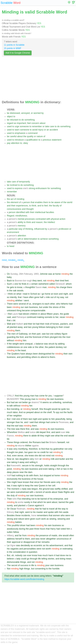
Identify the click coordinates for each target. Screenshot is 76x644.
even (14, 456)
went (40, 281)
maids (54, 535)
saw (44, 334)
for (49, 188)
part (39, 334)
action (62, 219)
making (41, 317)
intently (13, 297)
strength (39, 466)
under (46, 307)
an (48, 130)
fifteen (50, 314)
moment (15, 489)
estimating (67, 549)
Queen (42, 486)
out (52, 297)
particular (13, 229)
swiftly (58, 489)
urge (17, 126)
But (9, 402)
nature (40, 136)
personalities (30, 549)
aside (66, 512)
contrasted (41, 219)
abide (34, 436)
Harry (53, 529)
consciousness (14, 209)
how (40, 555)
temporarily (24, 182)
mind (5, 260)
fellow (16, 532)
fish (58, 469)
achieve (44, 239)
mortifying (23, 449)
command (33, 133)
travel (52, 509)
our (22, 307)
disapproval (29, 542)
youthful (16, 525)
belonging (51, 327)
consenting (40, 569)
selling (33, 462)
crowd (67, 327)
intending (26, 499)
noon (56, 294)
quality (30, 136)
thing (19, 310)
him (25, 340)
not (45, 281)
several (22, 304)
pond (9, 469)
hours (43, 529)
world (70, 202)
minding (20, 199)
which (40, 502)
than (18, 422)
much (10, 412)
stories (51, 559)
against (39, 505)
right (20, 486)
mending (15, 409)
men (13, 334)
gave (30, 452)
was (50, 274)
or (32, 113)
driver (23, 525)
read (25, 294)
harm (51, 555)
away (20, 327)
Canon (31, 505)
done (63, 555)
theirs (52, 357)
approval (16, 542)
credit (43, 452)
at (54, 274)
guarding (11, 337)
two (30, 327)
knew (31, 456)
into (60, 337)
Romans (37, 442)
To (54, 412)
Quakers (15, 354)
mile (48, 297)
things (17, 442)
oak (15, 291)
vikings (42, 422)
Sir (8, 509)
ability (20, 222)
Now (9, 459)
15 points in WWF (13, 48)
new (36, 486)
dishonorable (13, 562)
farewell (61, 442)
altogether (51, 539)
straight (54, 466)
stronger (11, 422)
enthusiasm (41, 188)
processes (30, 219)
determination (30, 239)
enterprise (58, 499)
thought (30, 209)
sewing (53, 519)
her (57, 317)
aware (57, 202)
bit (14, 320)
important (21, 123)
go (43, 294)
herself (35, 409)
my (58, 297)
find (10, 314)
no (38, 452)
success (24, 565)
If (8, 344)
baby (9, 277)
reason (39, 222)
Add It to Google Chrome (18, 53)
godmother (59, 449)
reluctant (14, 120)
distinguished (45, 354)
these (18, 515)
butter (62, 459)
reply (24, 489)
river (68, 337)
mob (47, 324)
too (68, 409)
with (27, 212)
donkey (59, 347)
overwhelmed (22, 492)
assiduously (13, 529)
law (8, 486)
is (37, 399)
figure (65, 334)
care (52, 126)
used (9, 126)
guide (66, 314)
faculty (56, 206)
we (17, 402)
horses (56, 324)
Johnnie (44, 274)
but (41, 307)
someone (24, 126)
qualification (32, 140)
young (35, 327)
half (42, 297)
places (16, 472)
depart (43, 432)
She (41, 409)
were (16, 304)
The (9, 334)
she (26, 456)
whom (69, 284)
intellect (51, 222)
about (43, 123)
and (9, 206)
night (66, 294)
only (70, 449)
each (47, 304)
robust (21, 519)
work (44, 519)
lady (18, 559)
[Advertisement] (38, 79)
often (31, 297)
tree (13, 429)
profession (64, 229)
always (29, 354)
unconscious (63, 539)
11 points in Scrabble (14, 45)
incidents (26, 515)
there (69, 287)
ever (29, 555)
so (8, 297)
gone (37, 297)
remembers (43, 515)
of (44, 136)
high (21, 569)
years (56, 314)
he (20, 284)
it (62, 452)
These (10, 442)
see (53, 436)
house (40, 479)
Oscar (13, 509)
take (47, 126)
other (52, 304)
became (26, 310)
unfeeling (57, 402)
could (24, 559)
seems (46, 402)
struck (52, 344)
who (58, 304)
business (33, 307)
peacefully (60, 419)
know (20, 287)
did (38, 432)
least (23, 350)
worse (20, 456)
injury (41, 130)
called (52, 284)
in (28, 284)
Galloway (23, 334)
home (58, 274)
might (48, 436)
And (17, 396)
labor (15, 412)
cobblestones (13, 347)
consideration (19, 552)
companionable (38, 310)
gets (12, 287)
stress (56, 307)
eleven (26, 314)
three (37, 529)
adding (61, 344)
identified (20, 212)
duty (13, 496)
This (22, 399)
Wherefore (12, 432)
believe (10, 559)
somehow (67, 402)
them (46, 202)
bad (43, 442)
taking (14, 462)
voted (63, 529)
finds (24, 284)
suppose (59, 396)
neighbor (17, 416)
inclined (14, 185)
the (25, 136)
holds (47, 466)
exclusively (12, 479)
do (23, 120)
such (38, 519)
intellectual (40, 212)
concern (35, 123)
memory (22, 226)
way (20, 229)
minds (21, 260)
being (69, 419)
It (41, 402)
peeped (30, 412)
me (16, 452)
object (10, 116)
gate (71, 502)
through (62, 466)
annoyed (25, 113)
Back (9, 281)
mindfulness (21, 216)
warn (17, 130)
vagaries (14, 549)
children (34, 314)
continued (31, 317)
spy (58, 412)
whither (19, 301)
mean (69, 559)
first (28, 429)
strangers (37, 304)
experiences (22, 206)
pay (9, 143)
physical (55, 219)
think (34, 206)
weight (16, 344)
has (37, 396)
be (8, 113)
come (42, 396)
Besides (11, 515)
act (12, 199)
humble (56, 569)
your (47, 565)
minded (12, 260)
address (11, 539)
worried (37, 113)
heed (12, 246)
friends (47, 482)
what (19, 294)
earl (17, 426)
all (8, 327)
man (45, 287)
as (15, 123)
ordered (24, 442)
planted (13, 327)
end (66, 436)
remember (37, 126)
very (15, 449)
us (30, 304)
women (57, 515)
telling (44, 559)
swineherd (43, 284)
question (33, 552)
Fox (19, 499)
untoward (11, 310)
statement (57, 140)
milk (53, 459)
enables (39, 202)
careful (13, 136)
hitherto (64, 304)
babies (19, 522)
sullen (10, 532)
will (19, 239)
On (8, 274)
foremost (37, 337)
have (26, 297)
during (22, 529)
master (40, 512)
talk (11, 406)
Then (9, 499)
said (9, 317)
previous (47, 140)
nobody (19, 555)
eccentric (38, 545)
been (9, 307)
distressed (15, 113)
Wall (9, 324)
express (19, 188)
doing (63, 559)
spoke (45, 419)
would (55, 409)
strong (32, 188)
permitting (26, 357)
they (34, 281)
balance (40, 344)
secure (25, 466)
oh (13, 555)
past (31, 529)
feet (67, 281)
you (50, 396)
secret (14, 565)
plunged (54, 337)
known (26, 482)
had (71, 304)
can (25, 555)
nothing (19, 475)
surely (27, 502)
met (14, 419)
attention (15, 143)
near (22, 472)
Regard (11, 216)
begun (35, 489)
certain (34, 284)
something (30, 120)
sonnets (48, 317)
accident (54, 130)
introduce (19, 140)
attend (44, 357)
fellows (42, 327)
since (37, 482)
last (30, 419)
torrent (39, 492)
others (34, 357)
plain (21, 452)
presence (44, 535)
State (60, 492)
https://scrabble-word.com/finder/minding (24, 579)
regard (10, 123)
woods (20, 291)
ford (22, 337)
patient (52, 347)
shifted (64, 489)
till (39, 436)
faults (70, 412)
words (48, 492)
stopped (47, 475)
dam (30, 472)
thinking (29, 229)
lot (34, 324)
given (33, 519)
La (8, 545)
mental (21, 219)
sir (13, 459)
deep (9, 472)
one (16, 284)
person (27, 202)
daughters (24, 459)
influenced (39, 229)
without (10, 340)
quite (63, 409)
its (49, 429)
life (39, 559)
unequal (29, 344)
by (43, 113)
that (32, 202)
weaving (62, 519)
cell (54, 486)
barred (44, 499)
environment (13, 232)
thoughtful (30, 287)
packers (64, 324)
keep (27, 486)
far (20, 535)
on (15, 294)
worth (48, 549)
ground (46, 489)
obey (26, 143)
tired (62, 281)
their (13, 206)
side (30, 347)
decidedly (25, 545)
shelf (49, 412)
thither (28, 446)
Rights (67, 492)
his (58, 287)
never (62, 317)
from (24, 535)
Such (9, 284)
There (10, 304)
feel (29, 123)
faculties (50, 212)
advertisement (56, 545)
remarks (46, 542)
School (34, 294)
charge (63, 287)
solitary (58, 334)
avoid (35, 130)
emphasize (20, 133)
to (14, 116)
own (27, 307)
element (14, 202)
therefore (33, 449)
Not (9, 569)
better (25, 402)
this (63, 307)
